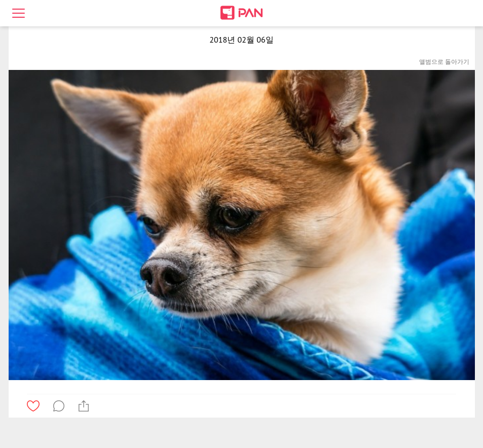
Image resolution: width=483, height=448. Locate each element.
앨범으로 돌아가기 (444, 62)
